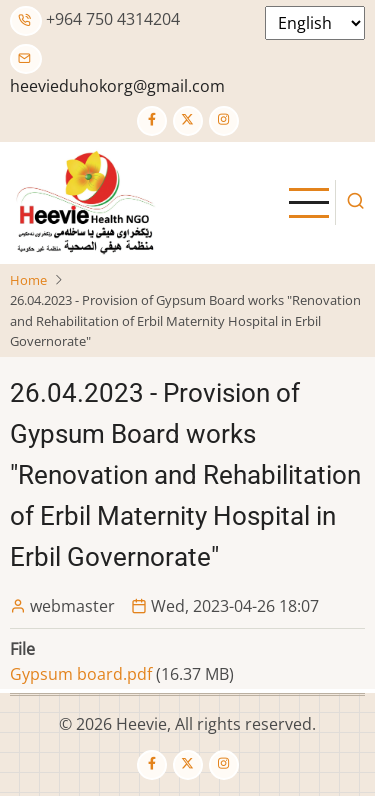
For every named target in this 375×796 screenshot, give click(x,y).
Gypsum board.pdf (81, 674)
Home (28, 280)
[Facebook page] (152, 121)
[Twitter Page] (188, 121)
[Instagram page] (224, 121)
